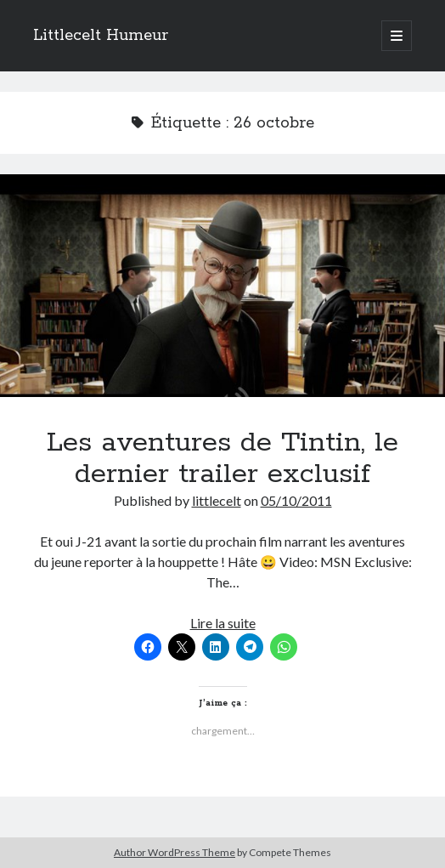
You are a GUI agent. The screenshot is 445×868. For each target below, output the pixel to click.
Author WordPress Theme (175, 852)
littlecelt (217, 500)
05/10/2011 (296, 500)
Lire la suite (223, 623)
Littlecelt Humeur (101, 36)
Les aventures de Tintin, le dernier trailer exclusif (222, 286)
